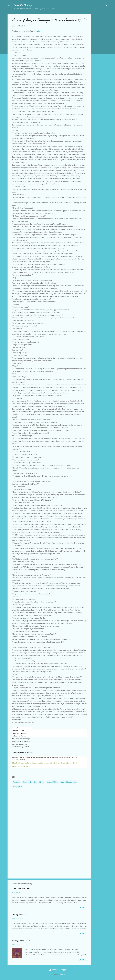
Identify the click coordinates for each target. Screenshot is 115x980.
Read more (82, 908)
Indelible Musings (22, 5)
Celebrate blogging (30, 782)
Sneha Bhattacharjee (69, 782)
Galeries (62, 974)
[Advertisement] (100, 47)
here (40, 31)
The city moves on (19, 915)
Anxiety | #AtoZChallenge (23, 941)
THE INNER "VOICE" (21, 889)
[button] (85, 19)
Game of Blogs (53, 782)
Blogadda (16, 782)
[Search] (106, 6)
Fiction (42, 782)
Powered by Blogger (58, 970)
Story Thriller (18, 787)
